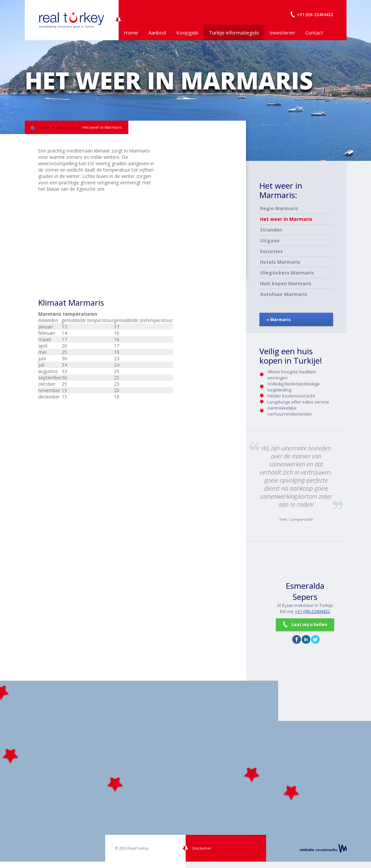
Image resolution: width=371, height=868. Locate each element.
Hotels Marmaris (280, 262)
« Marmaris (279, 320)
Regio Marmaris (279, 208)
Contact (314, 33)
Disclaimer (202, 848)
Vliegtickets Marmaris (287, 273)
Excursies (271, 251)
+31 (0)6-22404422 (313, 611)
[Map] (185, 771)
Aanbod (157, 33)
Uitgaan (270, 240)
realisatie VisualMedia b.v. (323, 848)
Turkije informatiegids (234, 33)
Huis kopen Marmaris (286, 283)
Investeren (282, 33)
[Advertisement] (199, 163)
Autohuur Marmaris (284, 294)
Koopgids (187, 33)
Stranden (271, 230)
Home (131, 33)
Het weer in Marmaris (286, 219)
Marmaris (66, 127)
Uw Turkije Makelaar (72, 20)
